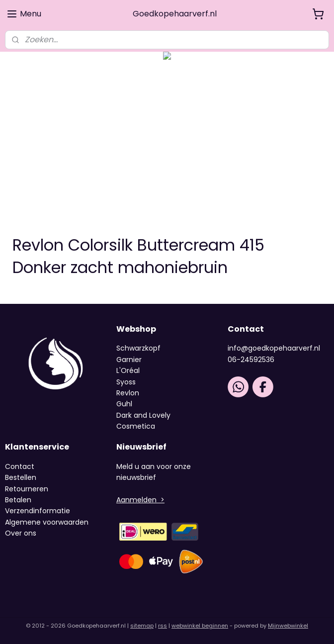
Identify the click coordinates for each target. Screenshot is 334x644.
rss (163, 626)
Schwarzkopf (138, 348)
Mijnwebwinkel (288, 626)
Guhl (124, 404)
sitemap (142, 626)
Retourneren (27, 489)
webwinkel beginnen (200, 626)
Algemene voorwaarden (47, 522)
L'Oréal (128, 370)
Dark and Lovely (143, 415)
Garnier (129, 360)
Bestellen (21, 477)
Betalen (18, 500)
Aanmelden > (140, 500)
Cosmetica (136, 426)
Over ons (22, 533)
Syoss (126, 382)
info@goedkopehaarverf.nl (274, 348)
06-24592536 (251, 360)
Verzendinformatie (38, 511)
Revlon (128, 393)
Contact (20, 466)
